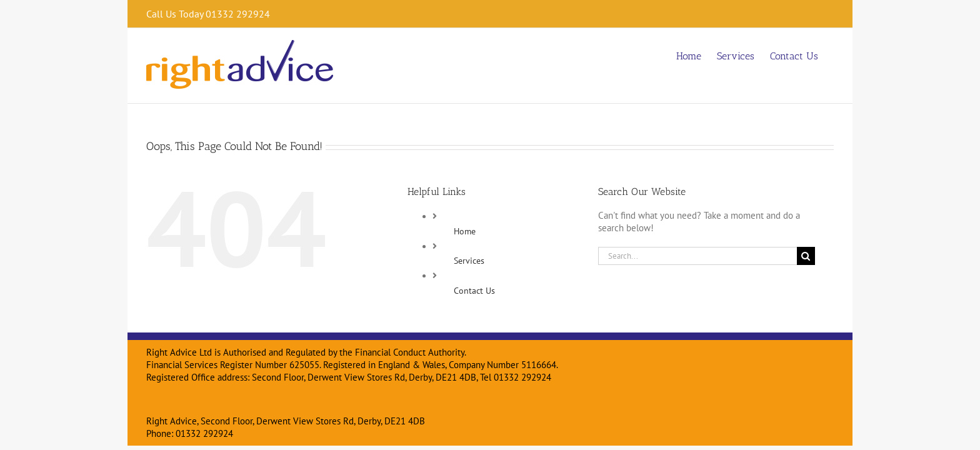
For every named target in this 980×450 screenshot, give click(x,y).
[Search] (806, 256)
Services (469, 261)
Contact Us (474, 291)
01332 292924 (204, 433)
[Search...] (697, 256)
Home (465, 231)
